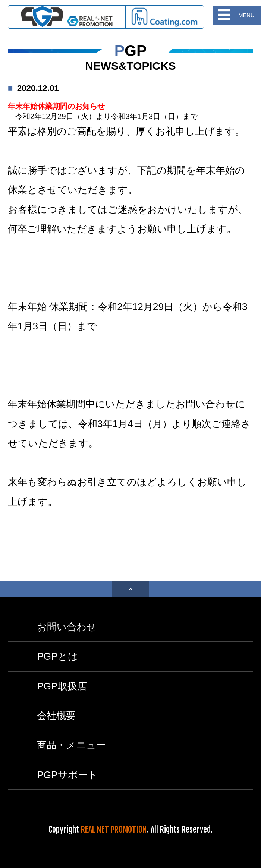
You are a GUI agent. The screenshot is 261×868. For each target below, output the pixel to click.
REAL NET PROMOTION (114, 829)
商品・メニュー (71, 745)
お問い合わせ (67, 627)
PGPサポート (67, 775)
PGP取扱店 (62, 686)
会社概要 (56, 716)
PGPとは (57, 656)
